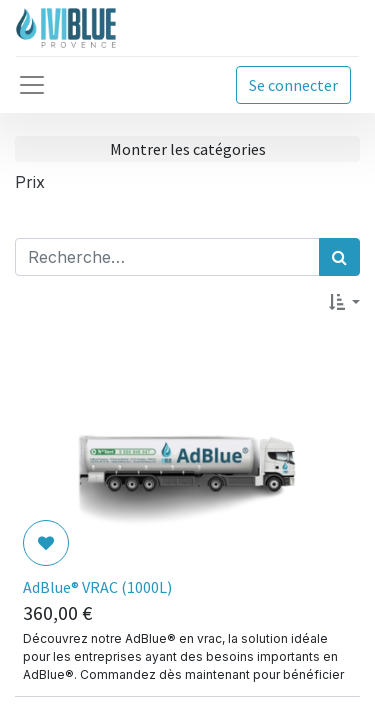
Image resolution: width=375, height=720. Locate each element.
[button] (344, 302)
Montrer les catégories (188, 149)
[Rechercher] (339, 257)
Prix (30, 182)
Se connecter (293, 85)
